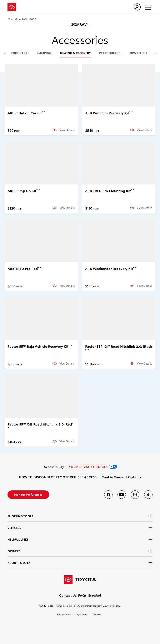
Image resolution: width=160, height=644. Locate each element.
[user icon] (137, 7)
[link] (54, 467)
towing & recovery (75, 53)
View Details (67, 130)
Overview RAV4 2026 (22, 19)
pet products (110, 53)
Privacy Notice (64, 614)
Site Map (97, 614)
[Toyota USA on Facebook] (108, 495)
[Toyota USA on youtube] (122, 495)
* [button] (42, 112)
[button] (121, 477)
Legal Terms (82, 614)
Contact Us (68, 595)
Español (95, 595)
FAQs (82, 595)
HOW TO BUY (138, 53)
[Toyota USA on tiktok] (148, 495)
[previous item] (6, 54)
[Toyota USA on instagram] (135, 495)
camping (44, 53)
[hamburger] (146, 7)
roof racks (20, 53)
